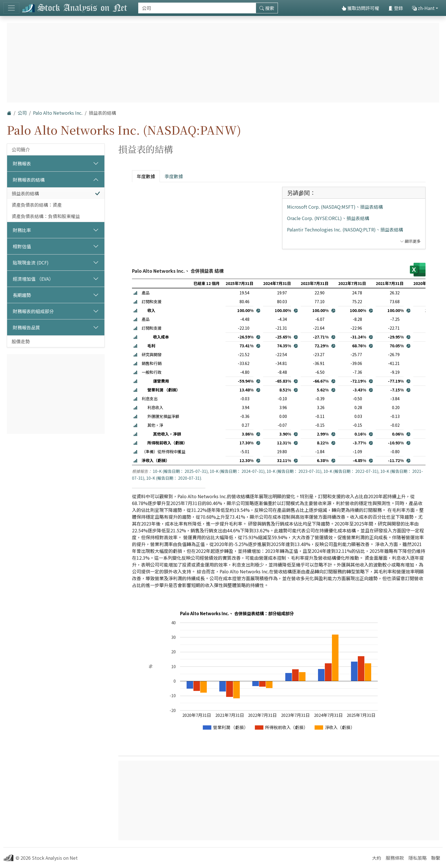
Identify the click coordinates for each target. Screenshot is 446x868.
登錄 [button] (396, 8)
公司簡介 (21, 149)
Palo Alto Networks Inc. (58, 113)
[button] (135, 293)
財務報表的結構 (29, 180)
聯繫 (436, 858)
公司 (22, 113)
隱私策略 (418, 858)
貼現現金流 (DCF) (31, 262)
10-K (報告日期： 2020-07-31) (174, 478)
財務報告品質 (26, 327)
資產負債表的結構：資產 (37, 205)
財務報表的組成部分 (33, 311)
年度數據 (146, 176)
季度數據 (174, 176)
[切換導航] (11, 8)
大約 (377, 858)
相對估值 (22, 246)
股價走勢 (21, 341)
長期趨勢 (22, 295)
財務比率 (22, 230)
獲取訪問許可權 (360, 8)
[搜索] (197, 8)
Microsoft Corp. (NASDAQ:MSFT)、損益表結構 (335, 207)
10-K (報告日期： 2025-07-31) (180, 471)
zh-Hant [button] (423, 8)
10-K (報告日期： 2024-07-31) (237, 471)
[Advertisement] (56, 394)
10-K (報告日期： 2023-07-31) (294, 471)
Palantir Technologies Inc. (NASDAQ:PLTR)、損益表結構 (345, 229)
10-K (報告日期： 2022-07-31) (351, 471)
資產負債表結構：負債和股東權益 (46, 216)
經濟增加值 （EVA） (33, 279)
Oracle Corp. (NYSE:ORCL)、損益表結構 (328, 218)
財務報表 (22, 163)
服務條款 (395, 858)
